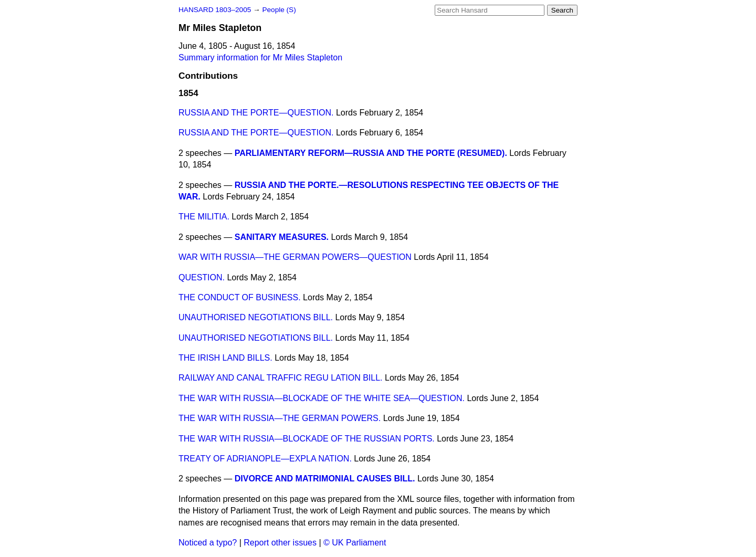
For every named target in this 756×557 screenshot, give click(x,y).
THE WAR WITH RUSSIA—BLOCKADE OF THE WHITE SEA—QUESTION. (322, 398)
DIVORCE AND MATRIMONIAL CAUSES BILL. (325, 479)
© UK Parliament (355, 543)
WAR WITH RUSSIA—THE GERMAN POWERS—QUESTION (295, 257)
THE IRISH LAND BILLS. (225, 358)
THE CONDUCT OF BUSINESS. (240, 297)
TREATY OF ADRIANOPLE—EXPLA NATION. (265, 459)
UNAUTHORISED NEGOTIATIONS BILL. (256, 317)
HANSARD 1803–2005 (215, 10)
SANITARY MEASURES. (282, 237)
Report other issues (280, 543)
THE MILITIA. (204, 217)
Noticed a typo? (208, 543)
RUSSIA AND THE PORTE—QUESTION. (256, 113)
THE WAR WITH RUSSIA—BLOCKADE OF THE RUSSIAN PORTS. (307, 439)
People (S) (279, 10)
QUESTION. (202, 277)
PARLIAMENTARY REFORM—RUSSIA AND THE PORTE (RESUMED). (371, 153)
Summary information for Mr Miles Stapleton (260, 57)
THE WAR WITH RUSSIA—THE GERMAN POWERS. (280, 418)
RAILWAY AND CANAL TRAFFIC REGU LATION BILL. (281, 378)
